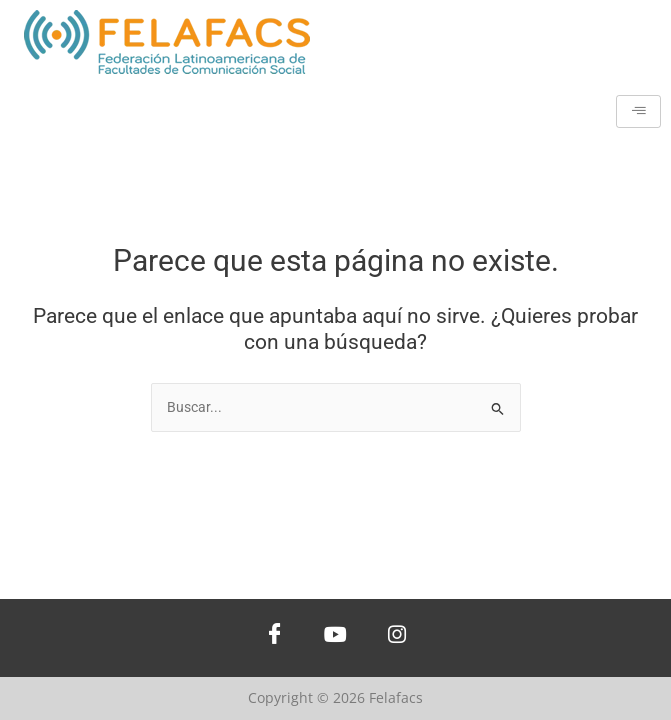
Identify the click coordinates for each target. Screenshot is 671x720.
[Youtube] (336, 638)
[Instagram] (397, 638)
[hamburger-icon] (638, 111)
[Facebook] (275, 638)
